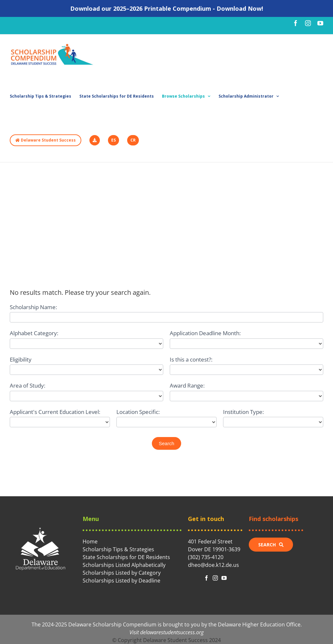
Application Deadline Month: (205, 333)
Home (90, 541)
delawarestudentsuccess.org (172, 632)
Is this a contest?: (191, 359)
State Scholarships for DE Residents (126, 557)
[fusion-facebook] (206, 578)
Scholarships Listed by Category (122, 573)
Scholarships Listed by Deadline (121, 581)
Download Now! (240, 8)
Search (166, 443)
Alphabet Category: (34, 333)
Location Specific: (138, 412)
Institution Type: (243, 412)
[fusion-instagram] (215, 578)
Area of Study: (27, 385)
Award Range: (187, 385)
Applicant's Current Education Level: (55, 412)
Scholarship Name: (33, 307)
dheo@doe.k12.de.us (213, 565)
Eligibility (21, 359)
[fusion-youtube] (224, 578)
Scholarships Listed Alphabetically (124, 565)
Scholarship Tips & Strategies (118, 549)
